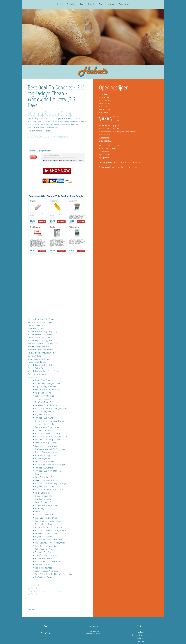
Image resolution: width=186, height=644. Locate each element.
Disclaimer (140, 638)
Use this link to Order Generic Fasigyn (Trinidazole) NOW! (48, 137)
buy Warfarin (33, 377)
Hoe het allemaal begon (141, 635)
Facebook (141, 632)
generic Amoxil (33, 585)
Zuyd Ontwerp (96, 634)
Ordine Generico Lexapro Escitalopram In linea (45, 591)
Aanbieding (141, 641)
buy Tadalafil (32, 588)
